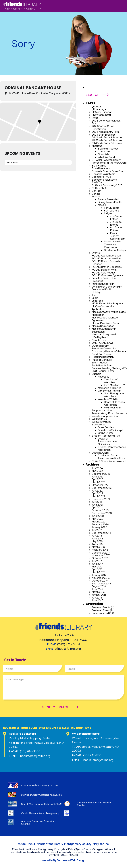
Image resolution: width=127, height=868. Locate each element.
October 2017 (100, 558)
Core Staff (104, 151)
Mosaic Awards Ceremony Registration (112, 244)
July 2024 (97, 468)
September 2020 (102, 513)
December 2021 (101, 499)
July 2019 (97, 530)
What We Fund (106, 157)
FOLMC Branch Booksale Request (106, 263)
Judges (108, 213)
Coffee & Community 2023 (107, 185)
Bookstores (98, 424)
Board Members (101, 168)
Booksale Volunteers (103, 174)
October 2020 (100, 510)
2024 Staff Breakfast (104, 135)
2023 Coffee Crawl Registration (103, 127)
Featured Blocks (101, 607)
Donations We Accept (110, 430)
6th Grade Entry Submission (107, 137)
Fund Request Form (103, 284)
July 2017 (97, 561)
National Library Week (104, 334)
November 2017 (101, 555)
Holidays (97, 292)
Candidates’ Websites (111, 381)
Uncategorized (100, 613)
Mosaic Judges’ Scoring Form (118, 236)
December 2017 (101, 553)
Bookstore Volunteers (104, 180)
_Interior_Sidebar (102, 112)
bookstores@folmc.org (35, 756)
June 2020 (98, 516)
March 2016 (98, 592)
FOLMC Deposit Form (104, 270)
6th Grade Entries (116, 218)
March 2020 (99, 521)
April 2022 (97, 493)
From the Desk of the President (104, 279)
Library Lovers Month (110, 202)
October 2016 (100, 581)
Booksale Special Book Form (108, 171)
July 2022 (97, 491)
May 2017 (97, 566)
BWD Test (98, 182)
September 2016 (101, 583)
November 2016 (101, 578)
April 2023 (97, 479)
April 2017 (97, 569)
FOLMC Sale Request (104, 272)
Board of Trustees (108, 149)
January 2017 (99, 575)
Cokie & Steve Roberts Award (109, 461)
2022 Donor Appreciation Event (106, 122)
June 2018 (97, 538)
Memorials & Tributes (110, 388)
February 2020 (100, 524)
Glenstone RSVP (101, 289)
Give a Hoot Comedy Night (107, 287)
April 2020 (98, 519)
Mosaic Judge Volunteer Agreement (105, 319)
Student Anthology (115, 250)
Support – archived (102, 410)
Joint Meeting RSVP (115, 385)
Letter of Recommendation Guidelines (108, 441)
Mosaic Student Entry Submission (104, 330)
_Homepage (99, 109)
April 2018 (97, 544)
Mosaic (102, 205)
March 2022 (99, 496)
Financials (103, 154)
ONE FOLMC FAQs (103, 343)
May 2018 (97, 541)
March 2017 (98, 572)
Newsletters (99, 340)
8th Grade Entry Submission (108, 143)
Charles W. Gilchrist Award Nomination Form (111, 457)
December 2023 (101, 474)
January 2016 (99, 595)
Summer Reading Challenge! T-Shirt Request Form (109, 369)
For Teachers (111, 210)
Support (96, 374)
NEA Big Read (100, 337)
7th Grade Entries (116, 223)
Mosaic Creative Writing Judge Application (109, 313)
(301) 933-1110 (92, 755)
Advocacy (104, 377)
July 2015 (97, 598)
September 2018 (101, 533)
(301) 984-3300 (30, 751)
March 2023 (98, 482)
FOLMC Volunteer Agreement (109, 275)
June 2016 (97, 589)
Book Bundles (106, 427)
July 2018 (97, 536)
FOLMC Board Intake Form (107, 258)
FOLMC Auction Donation (106, 255)
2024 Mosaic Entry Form (106, 132)
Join (94, 295)
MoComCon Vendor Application (103, 308)
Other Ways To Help (109, 391)
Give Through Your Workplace (114, 395)
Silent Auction (100, 362)
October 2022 (100, 485)
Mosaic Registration (103, 326)
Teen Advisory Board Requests (109, 413)
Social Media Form (102, 365)
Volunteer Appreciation (105, 416)
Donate (96, 194)
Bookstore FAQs (101, 177)
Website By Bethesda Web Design (64, 860)
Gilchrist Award (100, 453)
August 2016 (99, 586)
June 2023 (98, 476)
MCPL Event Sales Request (107, 303)
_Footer (96, 106)
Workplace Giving (102, 422)
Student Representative (106, 436)
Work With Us (99, 419)
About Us (97, 146)
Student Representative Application (112, 448)
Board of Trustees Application (114, 403)
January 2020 (99, 527)
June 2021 (97, 505)
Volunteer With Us (108, 399)
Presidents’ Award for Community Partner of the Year (109, 350)
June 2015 (97, 600)
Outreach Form (100, 346)
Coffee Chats (100, 188)
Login (95, 298)
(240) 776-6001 (69, 644)
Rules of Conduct (102, 360)
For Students (112, 208)
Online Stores (106, 433)
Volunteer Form (113, 407)
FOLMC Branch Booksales (107, 267)
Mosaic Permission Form (105, 323)
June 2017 (97, 564)
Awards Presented (108, 199)
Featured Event (101, 610)
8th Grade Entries (116, 229)
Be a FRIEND (99, 166)
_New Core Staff (101, 115)
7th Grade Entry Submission (107, 140)
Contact (97, 191)
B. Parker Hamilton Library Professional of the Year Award (109, 161)
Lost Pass (97, 301)
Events (96, 196)
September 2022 (102, 488)
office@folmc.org (68, 648)
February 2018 (100, 550)
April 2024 (98, 471)
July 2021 (97, 502)
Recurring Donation (103, 357)
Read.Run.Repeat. (103, 354)
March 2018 (98, 547)
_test (95, 118)
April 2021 (97, 507)
